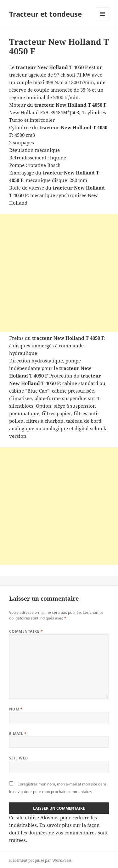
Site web (19, 758)
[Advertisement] (59, 273)
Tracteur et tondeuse (45, 14)
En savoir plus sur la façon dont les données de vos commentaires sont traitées (58, 833)
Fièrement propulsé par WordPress (40, 860)
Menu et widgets (102, 20)
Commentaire (26, 631)
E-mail (18, 734)
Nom (16, 709)
